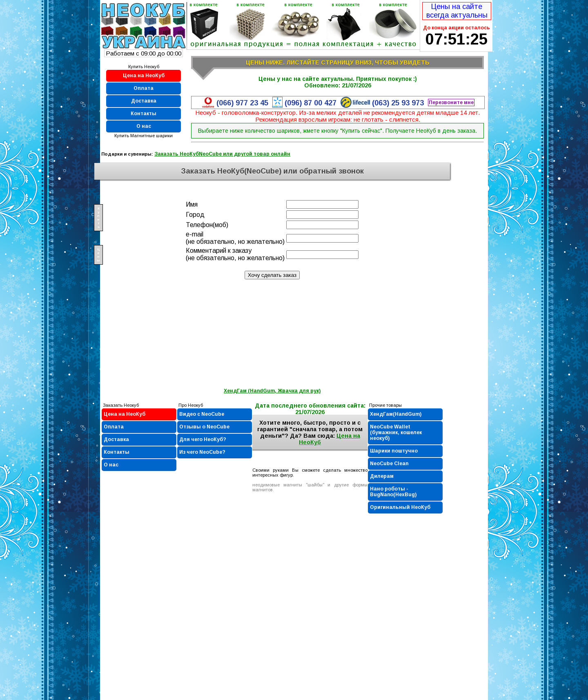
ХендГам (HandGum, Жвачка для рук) (272, 391)
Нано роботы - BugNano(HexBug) (393, 492)
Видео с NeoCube (202, 414)
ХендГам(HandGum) (396, 414)
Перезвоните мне (451, 103)
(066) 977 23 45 (242, 103)
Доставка (144, 101)
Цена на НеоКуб (144, 76)
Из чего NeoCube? (202, 452)
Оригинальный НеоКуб (400, 507)
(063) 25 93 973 (398, 103)
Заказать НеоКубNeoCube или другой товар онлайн (222, 154)
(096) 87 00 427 (311, 103)
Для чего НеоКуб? (203, 439)
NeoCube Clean (389, 464)
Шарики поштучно (394, 451)
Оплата (144, 88)
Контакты (144, 114)
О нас (144, 126)
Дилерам (382, 476)
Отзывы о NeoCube (204, 427)
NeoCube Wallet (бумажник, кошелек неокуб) (396, 432)
